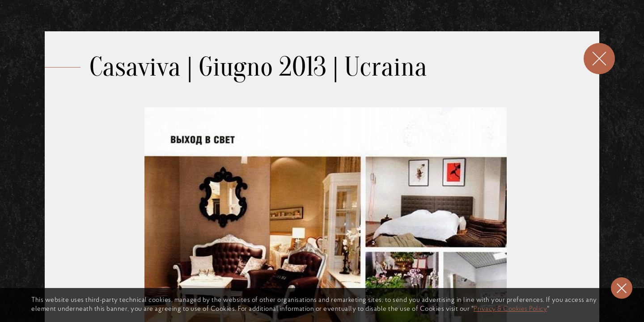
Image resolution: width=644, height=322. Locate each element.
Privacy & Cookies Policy (510, 309)
